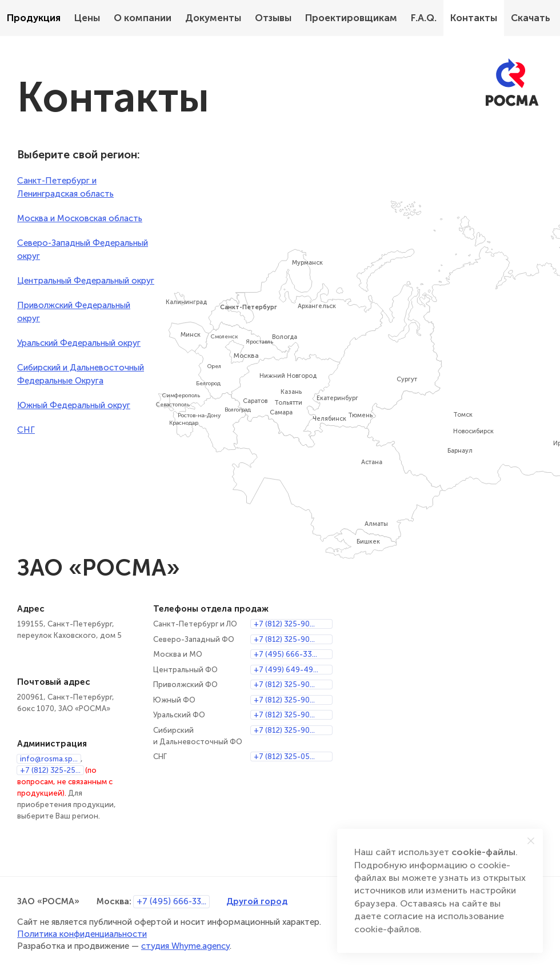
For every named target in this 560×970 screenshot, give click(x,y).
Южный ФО (174, 700)
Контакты (474, 18)
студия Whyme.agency (185, 946)
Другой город (257, 901)
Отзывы (273, 18)
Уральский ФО (179, 715)
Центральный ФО (185, 670)
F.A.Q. (424, 18)
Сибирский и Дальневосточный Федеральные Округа (81, 374)
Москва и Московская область (80, 218)
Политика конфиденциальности (82, 934)
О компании (143, 18)
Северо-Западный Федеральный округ (83, 250)
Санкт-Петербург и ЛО (195, 624)
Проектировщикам (351, 18)
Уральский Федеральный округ (79, 343)
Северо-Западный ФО (194, 639)
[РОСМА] (512, 83)
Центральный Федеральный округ (86, 281)
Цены (87, 18)
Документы (213, 18)
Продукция (34, 18)
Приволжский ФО (185, 684)
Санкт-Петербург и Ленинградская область (65, 187)
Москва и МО (178, 654)
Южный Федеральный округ (74, 405)
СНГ (26, 430)
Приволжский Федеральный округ (74, 312)
